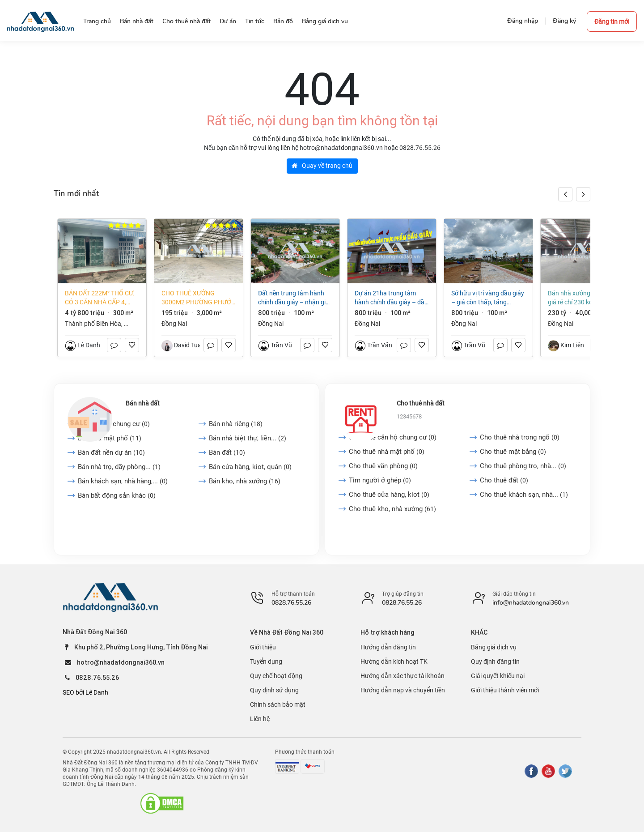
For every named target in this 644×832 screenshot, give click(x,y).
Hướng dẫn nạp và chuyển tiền (403, 690)
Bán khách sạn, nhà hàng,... (123, 481)
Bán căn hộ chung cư (114, 424)
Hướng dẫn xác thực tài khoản (402, 676)
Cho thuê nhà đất (421, 403)
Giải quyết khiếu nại (498, 676)
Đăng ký (564, 21)
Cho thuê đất (504, 480)
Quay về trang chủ (322, 166)
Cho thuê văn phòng (383, 466)
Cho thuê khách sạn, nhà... (524, 495)
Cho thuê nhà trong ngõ (520, 437)
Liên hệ (260, 719)
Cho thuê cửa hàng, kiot (389, 495)
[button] (583, 194)
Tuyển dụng (266, 661)
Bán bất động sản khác (117, 495)
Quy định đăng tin (495, 661)
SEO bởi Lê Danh (85, 692)
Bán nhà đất (143, 403)
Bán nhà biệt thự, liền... (248, 438)
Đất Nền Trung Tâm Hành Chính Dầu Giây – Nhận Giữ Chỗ (294, 298)
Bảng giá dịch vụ (494, 647)
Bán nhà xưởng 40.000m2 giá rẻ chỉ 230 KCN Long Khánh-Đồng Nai (584, 298)
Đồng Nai (174, 324)
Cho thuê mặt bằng (513, 452)
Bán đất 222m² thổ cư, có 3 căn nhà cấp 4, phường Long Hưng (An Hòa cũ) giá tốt (100, 298)
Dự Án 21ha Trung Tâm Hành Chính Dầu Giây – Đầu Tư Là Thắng (391, 298)
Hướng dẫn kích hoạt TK (394, 661)
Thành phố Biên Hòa (93, 324)
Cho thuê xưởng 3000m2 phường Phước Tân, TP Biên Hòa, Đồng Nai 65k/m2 (198, 298)
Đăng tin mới (612, 21)
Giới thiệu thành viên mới (505, 690)
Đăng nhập (523, 21)
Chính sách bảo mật (278, 704)
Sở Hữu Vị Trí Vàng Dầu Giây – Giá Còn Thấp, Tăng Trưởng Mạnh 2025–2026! (488, 298)
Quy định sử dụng (274, 690)
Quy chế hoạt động (276, 676)
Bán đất (227, 452)
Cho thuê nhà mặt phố (387, 452)
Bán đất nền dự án (111, 452)
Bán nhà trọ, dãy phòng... (119, 467)
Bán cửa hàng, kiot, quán (250, 467)
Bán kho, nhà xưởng (245, 481)
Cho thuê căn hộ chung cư (393, 437)
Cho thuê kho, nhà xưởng (392, 509)
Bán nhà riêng (236, 424)
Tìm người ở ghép (380, 480)
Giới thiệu (263, 647)
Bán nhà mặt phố (110, 438)
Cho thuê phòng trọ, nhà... (523, 466)
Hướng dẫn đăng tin (388, 647)
